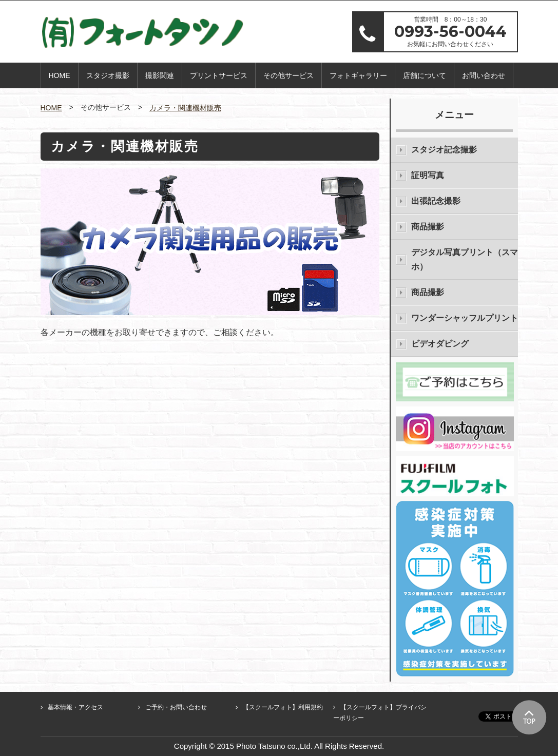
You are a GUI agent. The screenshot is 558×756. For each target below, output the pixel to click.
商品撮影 (428, 227)
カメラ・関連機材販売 (185, 108)
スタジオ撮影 (108, 75)
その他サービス (288, 75)
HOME (60, 75)
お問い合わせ (484, 75)
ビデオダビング (440, 344)
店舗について (425, 75)
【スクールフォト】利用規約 (283, 707)
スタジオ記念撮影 (444, 150)
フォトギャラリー (358, 75)
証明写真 (428, 175)
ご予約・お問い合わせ (176, 707)
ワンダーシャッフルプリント (465, 318)
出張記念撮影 (436, 201)
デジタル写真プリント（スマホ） (465, 259)
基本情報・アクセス (75, 707)
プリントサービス (219, 75)
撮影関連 (160, 75)
